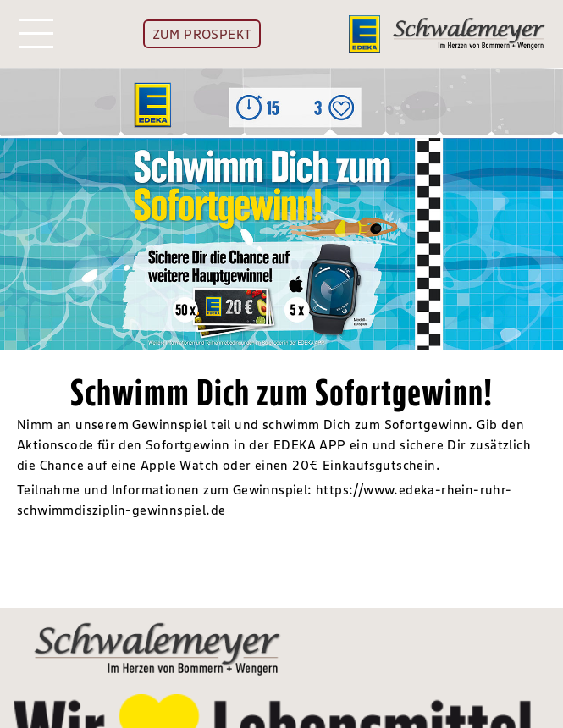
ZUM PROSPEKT (202, 34)
